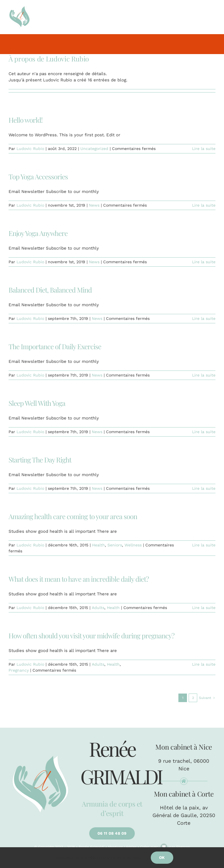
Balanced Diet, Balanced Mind (50, 290)
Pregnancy (19, 670)
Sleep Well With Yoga (37, 403)
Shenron (183, 847)
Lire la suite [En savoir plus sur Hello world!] (204, 149)
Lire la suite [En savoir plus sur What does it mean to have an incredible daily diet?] (204, 608)
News (94, 205)
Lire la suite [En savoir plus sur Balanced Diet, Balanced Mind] (204, 318)
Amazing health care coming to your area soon (73, 516)
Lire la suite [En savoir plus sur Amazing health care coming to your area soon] (204, 545)
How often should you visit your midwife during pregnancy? (91, 635)
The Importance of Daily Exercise (55, 346)
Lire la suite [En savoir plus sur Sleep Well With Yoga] (204, 432)
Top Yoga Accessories (38, 176)
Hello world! (26, 120)
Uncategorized (94, 149)
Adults (98, 608)
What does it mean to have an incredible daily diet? (79, 579)
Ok (162, 857)
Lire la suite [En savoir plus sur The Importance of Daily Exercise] (204, 375)
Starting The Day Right (40, 460)
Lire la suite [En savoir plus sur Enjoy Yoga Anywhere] (204, 262)
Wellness (133, 545)
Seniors (115, 545)
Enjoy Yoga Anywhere (38, 233)
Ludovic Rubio (30, 149)
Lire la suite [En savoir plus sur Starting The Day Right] (204, 488)
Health (98, 545)
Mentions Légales (122, 847)
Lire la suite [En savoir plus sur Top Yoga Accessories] (204, 205)
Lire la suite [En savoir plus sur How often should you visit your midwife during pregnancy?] (204, 664)
